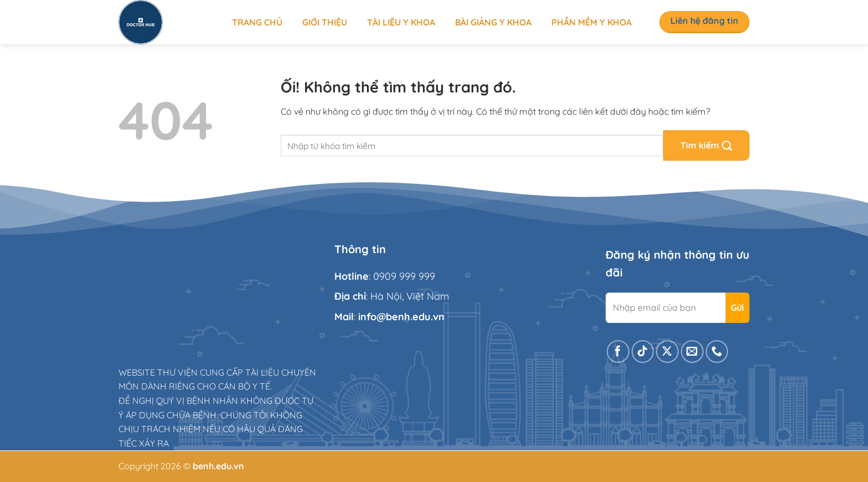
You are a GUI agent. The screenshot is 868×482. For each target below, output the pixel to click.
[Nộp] (706, 145)
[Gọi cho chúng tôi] (717, 352)
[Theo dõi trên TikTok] (643, 352)
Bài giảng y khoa (493, 22)
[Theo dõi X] (667, 352)
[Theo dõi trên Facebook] (618, 352)
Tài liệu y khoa (401, 22)
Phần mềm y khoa (591, 22)
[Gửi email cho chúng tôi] (692, 352)
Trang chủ (257, 22)
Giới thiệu (325, 22)
